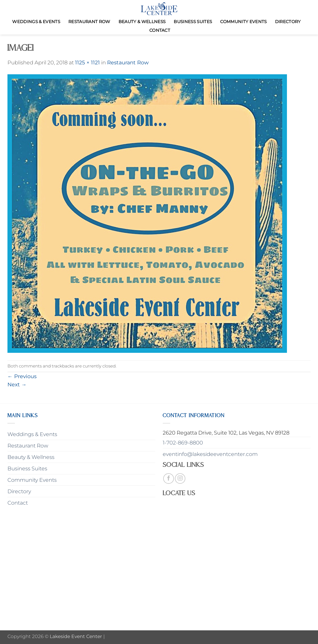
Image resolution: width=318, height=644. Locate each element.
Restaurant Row (89, 22)
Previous (22, 376)
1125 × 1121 (87, 62)
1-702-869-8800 (183, 443)
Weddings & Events (36, 22)
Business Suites (193, 22)
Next (17, 384)
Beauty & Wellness (142, 22)
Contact (160, 30)
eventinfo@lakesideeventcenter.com (210, 454)
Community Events (243, 22)
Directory (288, 22)
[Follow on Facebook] (169, 479)
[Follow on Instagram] (180, 479)
